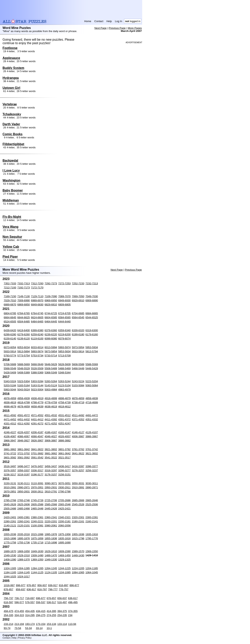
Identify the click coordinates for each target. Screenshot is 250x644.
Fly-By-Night (12, 217)
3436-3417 (64, 466)
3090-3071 (51, 483)
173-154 (41, 624)
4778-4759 (51, 402)
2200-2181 (64, 521)
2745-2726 (37, 500)
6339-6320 (78, 330)
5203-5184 (10, 385)
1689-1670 (10, 551)
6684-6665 (92, 313)
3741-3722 (10, 453)
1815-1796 (78, 538)
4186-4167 (51, 432)
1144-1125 (37, 572)
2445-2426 (51, 508)
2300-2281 (92, 517)
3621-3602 (92, 453)
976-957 (31, 585)
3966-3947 (10, 441)
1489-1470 (51, 555)
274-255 (51, 615)
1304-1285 (24, 568)
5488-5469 (64, 368)
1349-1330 (51, 559)
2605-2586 (37, 504)
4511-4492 (78, 415)
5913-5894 (24, 351)
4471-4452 (10, 419)
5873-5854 (51, 351)
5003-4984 (51, 390)
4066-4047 (37, 436)
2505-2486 (10, 508)
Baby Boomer (13, 190)
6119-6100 (37, 339)
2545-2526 (78, 504)
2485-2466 (24, 508)
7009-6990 (24, 300)
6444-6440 (64, 322)
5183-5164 (24, 385)
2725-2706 (51, 500)
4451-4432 (24, 419)
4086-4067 (24, 436)
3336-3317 (37, 470)
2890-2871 (92, 487)
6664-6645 (10, 317)
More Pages (135, 28)
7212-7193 (10, 288)
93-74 (7, 628)
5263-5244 (64, 381)
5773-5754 (24, 356)
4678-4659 (24, 407)
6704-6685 (78, 313)
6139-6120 (24, 339)
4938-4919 (37, 398)
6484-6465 (37, 322)
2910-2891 (78, 487)
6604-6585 (51, 317)
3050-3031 (78, 483)
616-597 (8, 602)
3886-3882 (64, 441)
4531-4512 (64, 415)
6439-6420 (10, 330)
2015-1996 (37, 534)
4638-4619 (51, 407)
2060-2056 (64, 525)
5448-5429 (92, 368)
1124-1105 (51, 572)
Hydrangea (11, 78)
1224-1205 (78, 568)
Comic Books (12, 134)
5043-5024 (24, 390)
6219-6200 (64, 334)
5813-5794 (92, 351)
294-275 (41, 615)
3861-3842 (24, 449)
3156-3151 (64, 475)
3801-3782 (64, 449)
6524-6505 (10, 322)
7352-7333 (10, 283)
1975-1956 (64, 534)
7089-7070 (64, 296)
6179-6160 (92, 334)
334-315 (19, 615)
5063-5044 (10, 390)
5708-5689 (10, 364)
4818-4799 (24, 402)
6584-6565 (64, 317)
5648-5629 (51, 364)
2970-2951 (37, 487)
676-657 (51, 598)
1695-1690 (64, 542)
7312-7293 (37, 283)
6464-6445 (51, 322)
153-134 (51, 624)
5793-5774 (10, 356)
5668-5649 (37, 364)
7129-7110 (37, 296)
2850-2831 (24, 491)
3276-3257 (78, 470)
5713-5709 (64, 356)
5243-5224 (78, 381)
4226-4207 (24, 432)
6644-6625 (24, 317)
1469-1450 (64, 555)
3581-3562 (24, 458)
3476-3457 (37, 466)
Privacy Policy (25, 638)
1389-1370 (24, 559)
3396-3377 (92, 466)
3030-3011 (92, 483)
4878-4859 (78, 398)
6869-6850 (24, 305)
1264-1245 (51, 568)
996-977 (21, 585)
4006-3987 (78, 436)
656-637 (62, 598)
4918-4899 (51, 398)
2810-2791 (51, 491)
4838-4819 (10, 402)
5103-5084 (78, 385)
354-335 (8, 615)
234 (70, 615)
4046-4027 (51, 436)
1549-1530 (10, 555)
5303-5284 (37, 381)
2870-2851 (10, 491)
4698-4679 (10, 407)
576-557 (30, 602)
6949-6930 (64, 300)
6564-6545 (78, 317)
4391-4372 (64, 419)
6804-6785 (10, 313)
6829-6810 (51, 305)
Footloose (10, 48)
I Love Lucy (11, 170)
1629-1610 (51, 551)
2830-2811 (37, 491)
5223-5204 (92, 381)
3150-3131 (10, 483)
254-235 (62, 615)
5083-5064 (92, 385)
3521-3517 (64, 458)
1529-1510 (24, 555)
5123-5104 (64, 385)
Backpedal (10, 161)
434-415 (41, 611)
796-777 (53, 589)
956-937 (42, 585)
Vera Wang (10, 227)
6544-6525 (92, 317)
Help (109, 21)
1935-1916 (92, 534)
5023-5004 (37, 390)
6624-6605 (37, 317)
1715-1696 (51, 542)
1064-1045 (92, 572)
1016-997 (9, 585)
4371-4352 (78, 419)
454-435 (30, 611)
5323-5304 (24, 381)
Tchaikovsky (12, 114)
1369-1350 (37, 559)
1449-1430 (78, 555)
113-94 (72, 624)
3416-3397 (78, 466)
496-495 (73, 602)
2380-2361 (37, 517)
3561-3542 (37, 458)
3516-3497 (10, 466)
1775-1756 (10, 542)
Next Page (100, 28)
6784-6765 (24, 313)
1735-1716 (37, 542)
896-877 (74, 585)
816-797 (42, 589)
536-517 (51, 602)
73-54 (18, 628)
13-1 (49, 628)
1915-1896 (10, 538)
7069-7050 (78, 296)
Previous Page (117, 28)
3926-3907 (37, 441)
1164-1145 (24, 572)
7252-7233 (78, 283)
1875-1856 (37, 538)
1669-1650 (24, 551)
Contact (99, 21)
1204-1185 (92, 568)
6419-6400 (24, 330)
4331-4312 (10, 424)
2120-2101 (24, 525)
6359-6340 (64, 330)
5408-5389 (24, 373)
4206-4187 (37, 432)
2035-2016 (24, 534)
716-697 (30, 598)
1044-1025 (10, 576)
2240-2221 (37, 521)
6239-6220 (51, 334)
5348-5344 (64, 373)
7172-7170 (37, 288)
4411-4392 (51, 419)
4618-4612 (64, 407)
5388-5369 (37, 373)
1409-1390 (10, 559)
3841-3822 (37, 449)
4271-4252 (51, 424)
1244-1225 (64, 568)
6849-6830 (37, 305)
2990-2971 (24, 487)
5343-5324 (10, 381)
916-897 (64, 585)
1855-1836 (51, 538)
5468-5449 (78, 368)
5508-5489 (51, 368)
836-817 (31, 589)
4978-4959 (10, 398)
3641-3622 (78, 453)
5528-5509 (37, 368)
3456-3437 (51, 466)
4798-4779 (37, 402)
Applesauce (11, 58)
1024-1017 (24, 576)
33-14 (39, 628)
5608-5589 (78, 364)
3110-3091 (37, 483)
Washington (11, 180)
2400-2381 (24, 517)
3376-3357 (10, 470)
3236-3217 (10, 475)
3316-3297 (51, 470)
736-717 (19, 598)
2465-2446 (37, 508)
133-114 (62, 624)
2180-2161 (78, 521)
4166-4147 (64, 432)
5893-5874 (37, 351)
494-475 (8, 611)
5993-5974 (64, 347)
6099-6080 (51, 339)
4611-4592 (10, 415)
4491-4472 (92, 415)
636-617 (73, 598)
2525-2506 (92, 504)
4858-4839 (92, 398)
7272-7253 (64, 283)
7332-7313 (24, 283)
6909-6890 (92, 300)
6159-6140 (10, 339)
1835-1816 (64, 538)
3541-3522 (51, 458)
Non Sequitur (12, 237)
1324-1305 (10, 568)
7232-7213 (92, 283)
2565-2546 (64, 504)
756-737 (8, 598)
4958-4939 (24, 398)
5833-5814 (78, 351)
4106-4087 (10, 436)
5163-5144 (37, 385)
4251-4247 (64, 424)
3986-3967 (92, 436)
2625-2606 (24, 504)
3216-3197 (24, 475)
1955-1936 (78, 534)
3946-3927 (24, 441)
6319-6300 (92, 330)
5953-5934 (92, 347)
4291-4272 (37, 424)
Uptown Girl (11, 88)
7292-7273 (51, 283)
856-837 (21, 589)
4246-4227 (10, 432)
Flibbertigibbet (13, 144)
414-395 (51, 611)
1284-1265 (37, 568)
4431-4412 (37, 419)
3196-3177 (37, 475)
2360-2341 (51, 517)
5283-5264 (51, 381)
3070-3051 (64, 483)
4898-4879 (64, 398)
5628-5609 (64, 364)
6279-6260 (24, 334)
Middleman (11, 200)
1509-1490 (37, 555)
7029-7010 (10, 300)
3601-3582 (10, 458)
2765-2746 (24, 500)
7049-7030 (92, 296)
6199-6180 (78, 334)
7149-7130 (24, 296)
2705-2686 (64, 500)
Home (88, 21)
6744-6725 (51, 313)
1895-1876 (24, 538)
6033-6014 (37, 347)
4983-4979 (64, 390)
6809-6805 (64, 305)
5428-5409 (10, 373)
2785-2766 (10, 500)
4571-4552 (37, 415)
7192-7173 (24, 288)
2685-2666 (78, 500)
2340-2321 (64, 517)
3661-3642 (64, 453)
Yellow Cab (11, 247)
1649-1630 (37, 551)
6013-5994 (51, 347)
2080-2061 (51, 525)
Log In (118, 21)
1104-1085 (64, 572)
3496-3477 (24, 466)
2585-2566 (51, 504)
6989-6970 (37, 300)
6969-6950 (51, 300)
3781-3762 (78, 449)
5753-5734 (37, 356)
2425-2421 (64, 508)
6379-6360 (51, 330)
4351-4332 (92, 419)
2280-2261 (10, 521)
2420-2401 (10, 517)
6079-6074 (64, 339)
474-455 (19, 611)
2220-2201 (51, 521)
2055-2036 (10, 534)
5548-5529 (24, 368)
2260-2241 (24, 521)
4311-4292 (24, 424)
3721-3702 (24, 453)
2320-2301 (78, 517)
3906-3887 (51, 441)
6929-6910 (78, 300)
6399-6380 (37, 330)
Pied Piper (10, 257)
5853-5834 (64, 351)
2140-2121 (10, 525)
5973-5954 (78, 347)
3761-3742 (92, 449)
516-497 (62, 602)
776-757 (64, 589)
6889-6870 (10, 305)
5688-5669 (24, 364)
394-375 (62, 611)
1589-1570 (78, 551)
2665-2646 (92, 500)
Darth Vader (11, 124)
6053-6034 (24, 347)
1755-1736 (24, 542)
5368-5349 (51, 373)
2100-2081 (37, 525)
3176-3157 (51, 475)
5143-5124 (51, 385)
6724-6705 (64, 313)
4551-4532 (51, 415)
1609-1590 (64, 551)
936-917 (53, 585)
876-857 (8, 589)
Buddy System (13, 68)
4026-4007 (64, 436)
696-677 (41, 598)
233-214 (8, 624)
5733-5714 (51, 356)
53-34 (29, 628)
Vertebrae (10, 104)
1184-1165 (10, 572)
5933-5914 (10, 351)
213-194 (19, 624)
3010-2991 (10, 487)
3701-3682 (37, 453)
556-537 (41, 602)
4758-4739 (64, 402)
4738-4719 (78, 402)
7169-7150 (10, 296)
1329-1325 (64, 559)
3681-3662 (51, 453)
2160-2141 (92, 521)
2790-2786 (64, 491)
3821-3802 (51, 449)
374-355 (73, 611)
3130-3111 (24, 483)
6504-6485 (24, 322)
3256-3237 (92, 470)
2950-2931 (51, 487)
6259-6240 (37, 334)
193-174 (30, 624)
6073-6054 (10, 347)
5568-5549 (10, 368)
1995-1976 (51, 534)
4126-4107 (92, 432)
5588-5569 (92, 364)
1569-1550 (92, 551)
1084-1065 (78, 572)
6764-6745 (37, 313)
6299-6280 (10, 334)
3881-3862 (10, 449)
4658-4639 (37, 407)
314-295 (30, 615)
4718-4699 (92, 402)
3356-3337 (24, 470)
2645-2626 (10, 504)
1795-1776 (92, 538)
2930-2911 (64, 487)
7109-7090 (51, 296)
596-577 (19, 602)
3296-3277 (64, 470)
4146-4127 (78, 432)
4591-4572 (24, 415)
